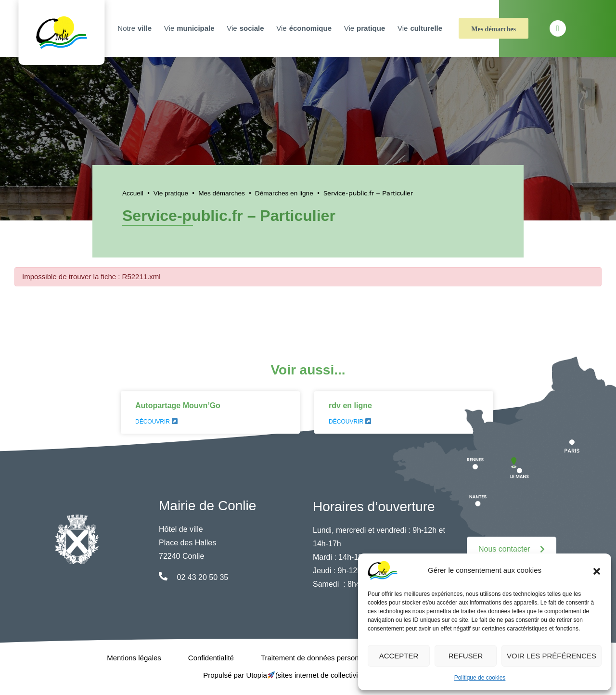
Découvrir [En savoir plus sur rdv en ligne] (350, 422)
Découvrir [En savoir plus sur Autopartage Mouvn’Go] (156, 422)
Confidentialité (211, 658)
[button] (597, 570)
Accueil (133, 193)
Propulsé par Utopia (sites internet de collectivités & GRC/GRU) (308, 675)
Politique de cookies (480, 678)
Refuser (466, 656)
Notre (136, 28)
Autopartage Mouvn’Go (178, 405)
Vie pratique (171, 193)
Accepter (399, 656)
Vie (191, 28)
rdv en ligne (350, 405)
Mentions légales (134, 658)
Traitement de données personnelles (319, 658)
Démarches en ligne (284, 193)
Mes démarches (494, 29)
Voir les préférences (552, 656)
